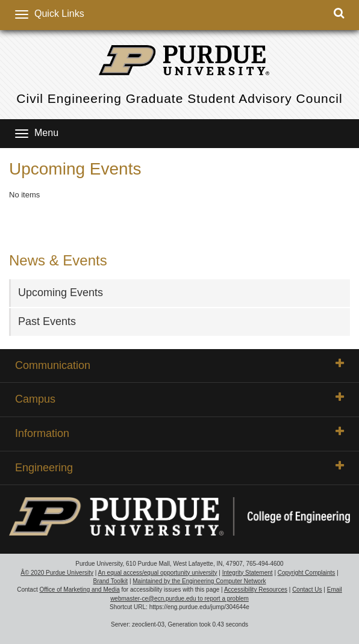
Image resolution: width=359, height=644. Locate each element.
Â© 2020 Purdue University (57, 573)
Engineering (179, 467)
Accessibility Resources (256, 590)
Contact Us (307, 590)
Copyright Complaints (307, 573)
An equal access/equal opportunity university (158, 573)
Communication (179, 365)
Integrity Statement (248, 573)
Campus (179, 398)
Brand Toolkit (110, 581)
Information (179, 433)
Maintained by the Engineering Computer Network (199, 581)
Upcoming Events (61, 293)
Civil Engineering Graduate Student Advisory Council (179, 98)
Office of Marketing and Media (79, 590)
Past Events (47, 321)
